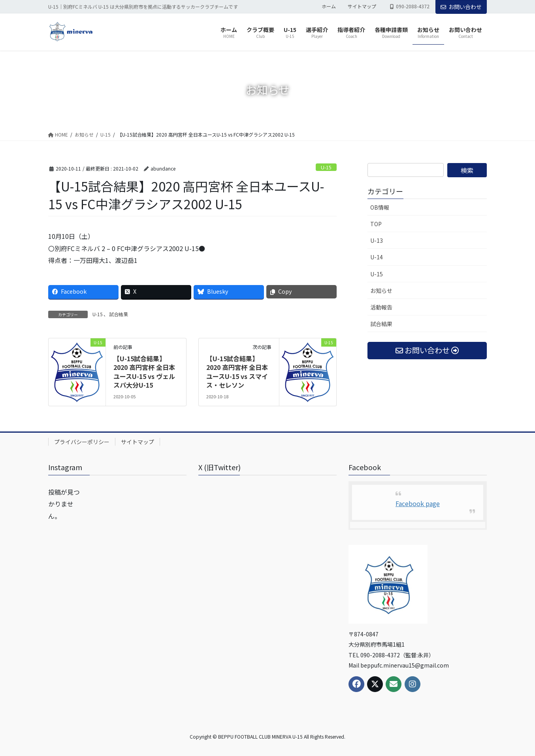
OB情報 (380, 207)
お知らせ (381, 291)
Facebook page (418, 503)
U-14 (377, 257)
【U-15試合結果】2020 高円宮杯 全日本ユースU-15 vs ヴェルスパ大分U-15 (144, 372)
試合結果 (119, 314)
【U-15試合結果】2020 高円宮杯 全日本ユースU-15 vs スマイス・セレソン (237, 372)
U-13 (377, 240)
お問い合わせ (461, 7)
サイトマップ (362, 6)
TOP (376, 224)
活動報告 (381, 307)
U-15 (326, 167)
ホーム (329, 6)
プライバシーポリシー (82, 442)
